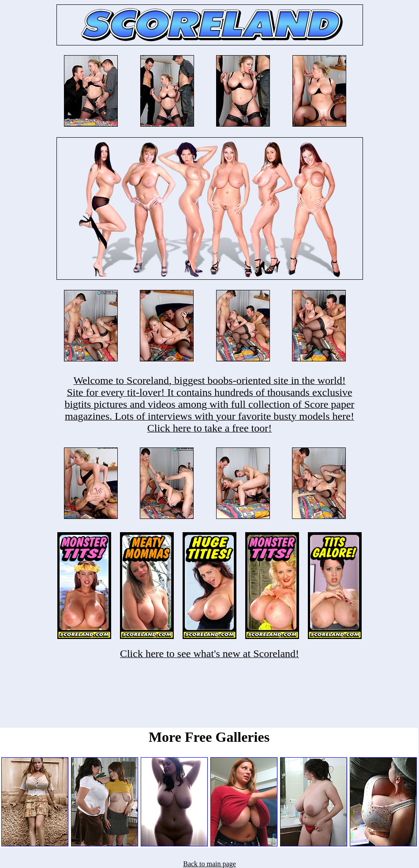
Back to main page (209, 864)
